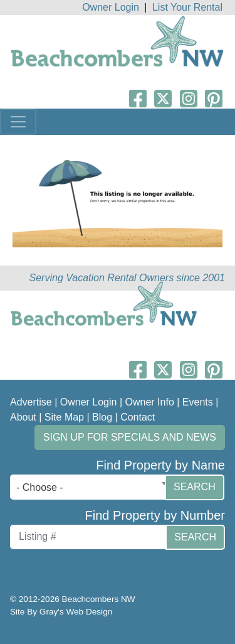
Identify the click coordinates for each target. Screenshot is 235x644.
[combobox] (91, 487)
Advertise (31, 402)
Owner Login (111, 7)
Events (198, 402)
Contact (138, 417)
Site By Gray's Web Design (61, 612)
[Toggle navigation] (18, 122)
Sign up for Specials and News (130, 437)
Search (195, 487)
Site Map (64, 417)
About (23, 417)
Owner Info (150, 402)
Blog (102, 417)
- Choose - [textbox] (40, 487)
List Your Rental (187, 7)
